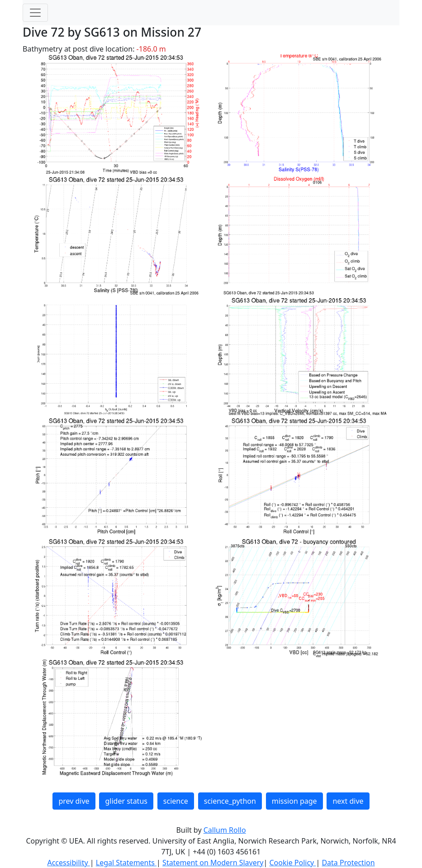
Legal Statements (126, 863)
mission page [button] (294, 801)
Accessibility (68, 863)
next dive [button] (348, 801)
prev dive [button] (74, 801)
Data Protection (348, 863)
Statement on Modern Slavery (213, 863)
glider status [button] (126, 801)
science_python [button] (230, 801)
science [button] (176, 801)
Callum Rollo (225, 830)
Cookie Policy (292, 863)
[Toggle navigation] (35, 13)
